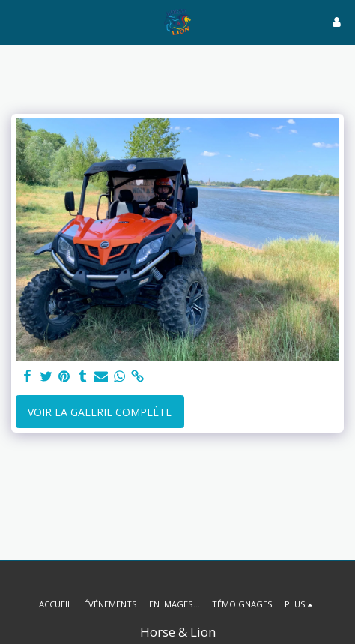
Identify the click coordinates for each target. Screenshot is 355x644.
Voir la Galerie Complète (100, 412)
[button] (16, 21)
